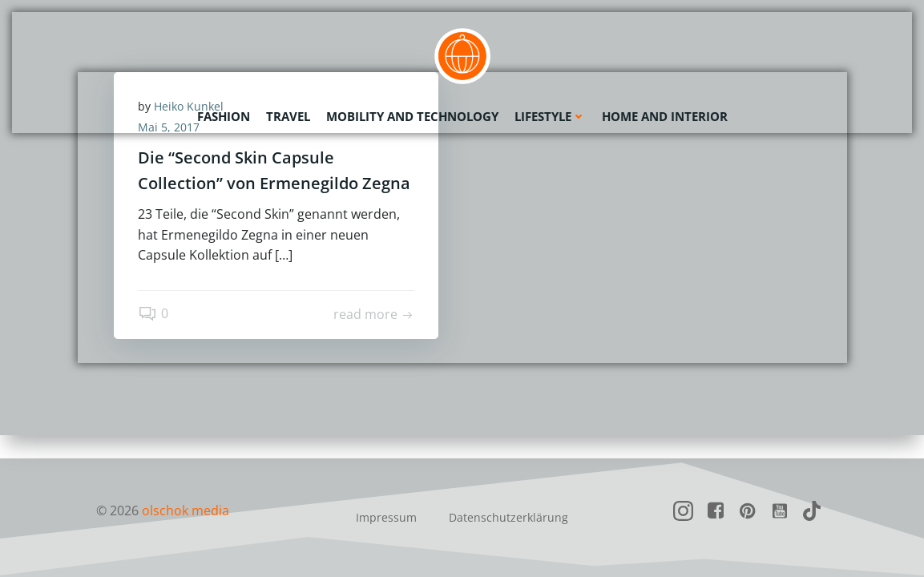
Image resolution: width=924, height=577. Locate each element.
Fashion (224, 116)
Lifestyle (550, 116)
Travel (288, 116)
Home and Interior (665, 116)
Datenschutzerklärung (508, 517)
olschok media (186, 510)
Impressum (386, 517)
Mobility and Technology (412, 116)
